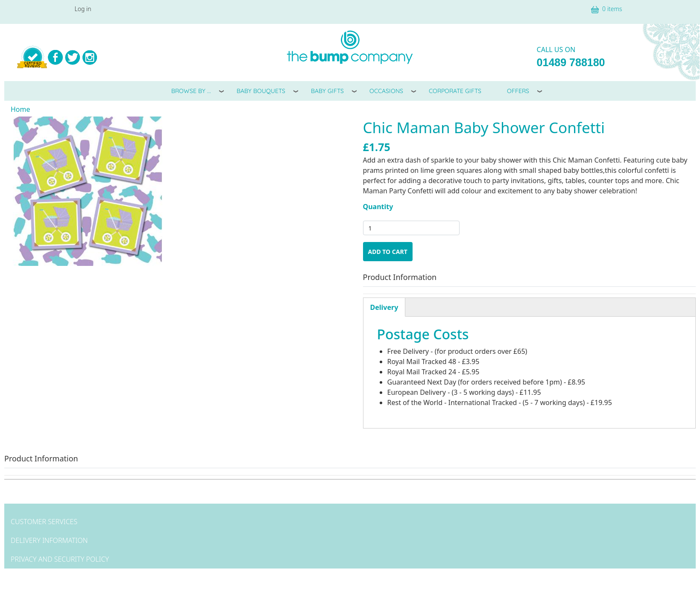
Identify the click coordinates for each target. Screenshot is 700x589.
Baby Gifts (327, 91)
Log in (83, 9)
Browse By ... (191, 91)
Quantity (378, 207)
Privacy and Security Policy (60, 559)
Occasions (386, 91)
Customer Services (44, 522)
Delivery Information (49, 540)
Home (21, 109)
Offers (518, 91)
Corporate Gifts (455, 91)
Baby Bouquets (261, 91)
